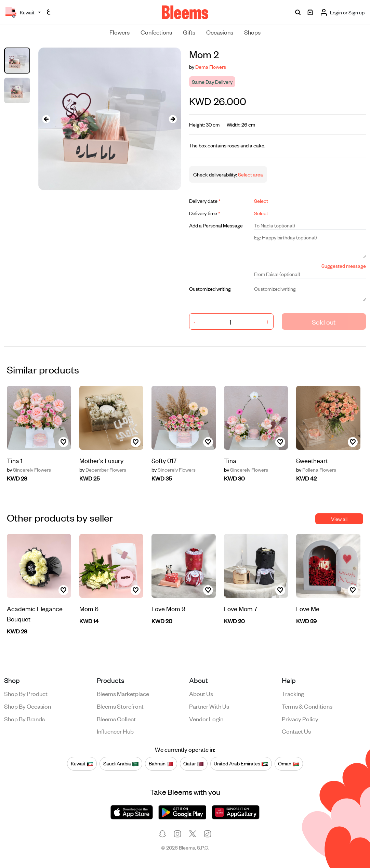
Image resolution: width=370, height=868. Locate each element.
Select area (250, 174)
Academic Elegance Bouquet (35, 613)
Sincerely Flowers (29, 470)
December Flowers (103, 470)
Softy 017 (164, 460)
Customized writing (210, 288)
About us (201, 693)
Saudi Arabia (121, 763)
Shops (252, 32)
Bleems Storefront (120, 706)
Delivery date (205, 201)
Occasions (220, 32)
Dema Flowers (211, 67)
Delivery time (205, 213)
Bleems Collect (116, 719)
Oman (289, 763)
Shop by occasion (28, 706)
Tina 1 (15, 460)
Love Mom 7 (241, 608)
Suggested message (344, 266)
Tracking (293, 693)
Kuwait (82, 763)
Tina (230, 460)
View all (339, 519)
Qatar (194, 763)
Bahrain (161, 763)
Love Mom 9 (168, 608)
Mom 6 (89, 608)
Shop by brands (24, 719)
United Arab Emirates (241, 763)
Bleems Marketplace (123, 693)
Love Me (308, 608)
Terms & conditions (307, 706)
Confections (156, 32)
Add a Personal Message (216, 225)
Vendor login (206, 719)
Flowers (120, 32)
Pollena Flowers (316, 470)
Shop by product (26, 693)
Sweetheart (312, 460)
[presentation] (47, 119)
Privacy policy (300, 719)
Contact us (296, 731)
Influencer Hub (115, 731)
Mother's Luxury (101, 460)
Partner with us (209, 706)
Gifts (189, 32)
